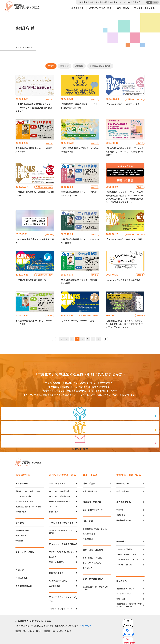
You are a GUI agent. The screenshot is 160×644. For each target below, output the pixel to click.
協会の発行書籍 (89, 533)
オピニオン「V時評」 (25, 550)
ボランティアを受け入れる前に (62, 550)
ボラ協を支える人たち (25, 500)
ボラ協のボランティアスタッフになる (62, 530)
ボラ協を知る (77, 8)
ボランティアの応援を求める (63, 542)
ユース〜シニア (55, 505)
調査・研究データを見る (93, 556)
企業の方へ (138, 2)
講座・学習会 (89, 482)
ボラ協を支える (124, 501)
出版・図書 (88, 519)
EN (156, 2)
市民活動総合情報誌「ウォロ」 (95, 527)
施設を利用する (56, 571)
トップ (18, 47)
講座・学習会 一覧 (90, 490)
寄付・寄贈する (123, 490)
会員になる (121, 514)
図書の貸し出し (89, 538)
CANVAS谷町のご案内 (58, 579)
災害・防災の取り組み (93, 577)
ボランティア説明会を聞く (60, 495)
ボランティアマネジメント (127, 558)
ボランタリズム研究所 (92, 561)
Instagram (135, 633)
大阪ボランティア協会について (28, 490)
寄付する (120, 509)
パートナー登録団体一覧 (126, 553)
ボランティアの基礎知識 (59, 490)
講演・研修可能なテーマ (93, 509)
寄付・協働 (121, 597)
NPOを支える (123, 482)
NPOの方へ (125, 2)
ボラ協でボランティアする (61, 521)
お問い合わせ (22, 577)
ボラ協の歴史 (21, 510)
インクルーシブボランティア (61, 607)
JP (149, 2)
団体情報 (20, 521)
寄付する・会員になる (145, 8)
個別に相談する (55, 510)
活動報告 (79, 66)
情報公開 (19, 539)
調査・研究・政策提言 (93, 548)
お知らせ (65, 66)
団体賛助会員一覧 (124, 519)
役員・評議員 (21, 534)
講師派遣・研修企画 (98, 2)
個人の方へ (54, 555)
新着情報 (83, 2)
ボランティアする (57, 482)
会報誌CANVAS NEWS (100, 66)
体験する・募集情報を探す (60, 500)
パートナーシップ (124, 592)
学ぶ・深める (123, 8)
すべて (51, 66)
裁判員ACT (87, 567)
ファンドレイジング (125, 563)
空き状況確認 (55, 584)
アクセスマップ (85, 624)
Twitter (135, 620)
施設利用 (114, 2)
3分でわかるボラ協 (23, 495)
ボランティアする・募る (100, 8)
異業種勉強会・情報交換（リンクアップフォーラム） (129, 604)
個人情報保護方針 (24, 585)
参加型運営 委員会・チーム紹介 (28, 505)
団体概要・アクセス (24, 529)
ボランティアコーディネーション (62, 597)
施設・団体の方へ (56, 561)
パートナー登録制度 (125, 548)
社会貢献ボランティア (125, 587)
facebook (136, 627)
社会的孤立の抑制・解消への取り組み (95, 587)
